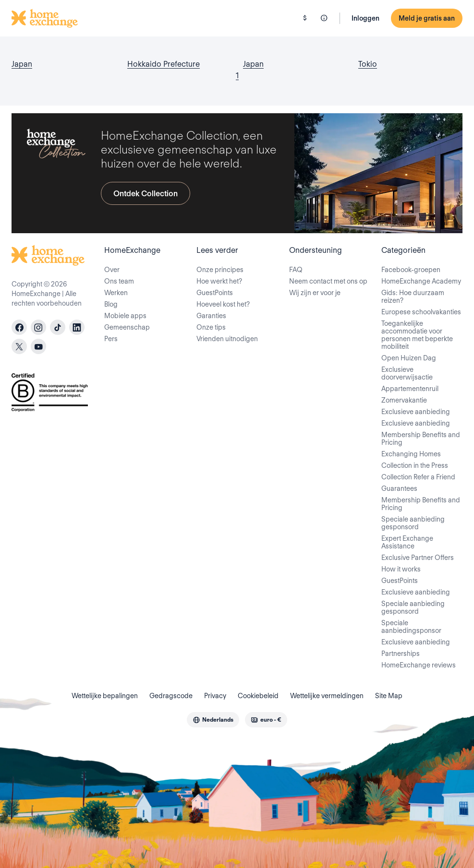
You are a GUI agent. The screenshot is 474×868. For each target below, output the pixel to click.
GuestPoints (215, 293)
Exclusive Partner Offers (418, 558)
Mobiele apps (125, 316)
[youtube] (38, 346)
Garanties (211, 316)
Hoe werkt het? (219, 281)
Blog (111, 304)
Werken (116, 293)
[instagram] (38, 327)
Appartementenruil (410, 389)
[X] (19, 346)
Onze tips (211, 327)
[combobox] (213, 720)
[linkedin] (77, 327)
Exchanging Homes (411, 454)
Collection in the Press (415, 465)
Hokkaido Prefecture (164, 64)
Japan (22, 64)
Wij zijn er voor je (315, 293)
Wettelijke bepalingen (105, 696)
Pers (111, 339)
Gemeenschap (127, 327)
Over (112, 270)
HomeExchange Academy (421, 281)
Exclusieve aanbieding (416, 412)
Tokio (368, 64)
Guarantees (399, 488)
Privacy (215, 696)
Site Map (389, 696)
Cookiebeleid (258, 696)
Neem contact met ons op (328, 281)
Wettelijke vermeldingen (327, 696)
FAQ (296, 270)
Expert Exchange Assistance (407, 542)
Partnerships (401, 654)
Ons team (119, 281)
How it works (401, 569)
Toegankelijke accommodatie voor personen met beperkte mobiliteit (417, 335)
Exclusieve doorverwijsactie (407, 373)
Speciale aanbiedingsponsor (411, 627)
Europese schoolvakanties (421, 312)
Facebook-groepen (411, 270)
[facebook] (19, 327)
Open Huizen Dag (409, 358)
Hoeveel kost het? (223, 304)
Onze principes (220, 270)
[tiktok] (58, 327)
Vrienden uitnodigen (227, 339)
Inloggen (365, 18)
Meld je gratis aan (427, 18)
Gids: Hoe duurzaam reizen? (413, 297)
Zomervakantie (404, 400)
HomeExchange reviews (419, 665)
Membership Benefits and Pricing (421, 439)
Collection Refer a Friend (418, 477)
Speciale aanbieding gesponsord (413, 523)
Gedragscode (171, 696)
